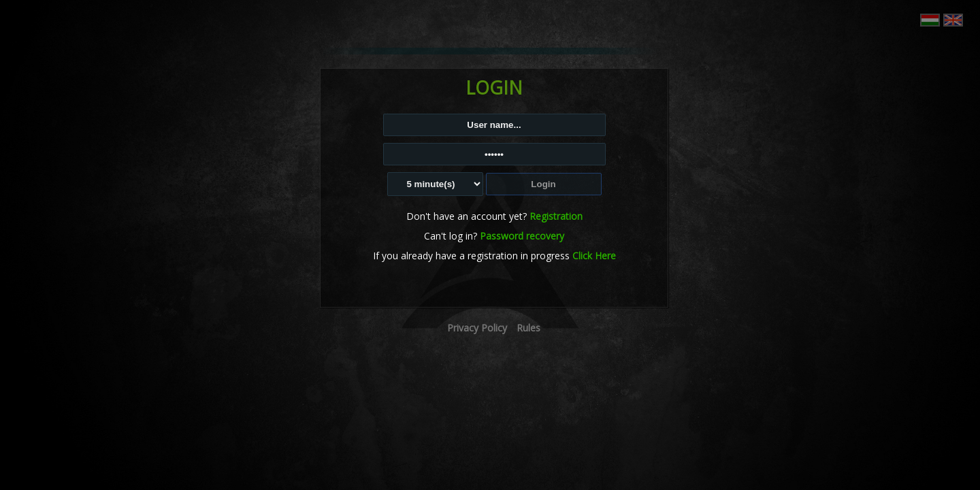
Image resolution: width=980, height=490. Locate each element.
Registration (556, 216)
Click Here (594, 256)
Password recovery (522, 236)
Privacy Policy (477, 328)
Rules (528, 328)
